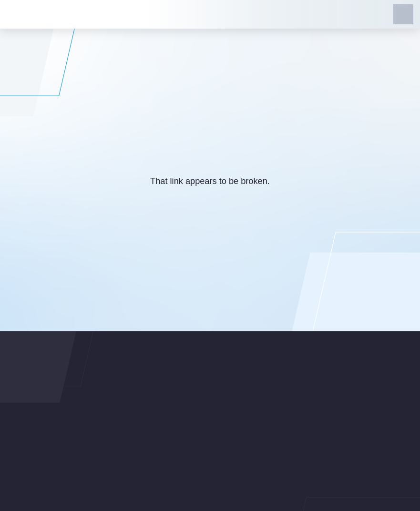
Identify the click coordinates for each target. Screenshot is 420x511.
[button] (403, 14)
